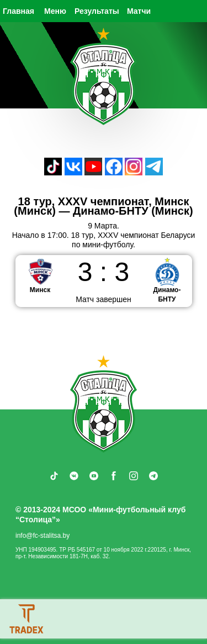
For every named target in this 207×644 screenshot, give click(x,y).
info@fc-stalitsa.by (43, 536)
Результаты (97, 11)
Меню (55, 11)
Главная (18, 11)
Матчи (139, 11)
